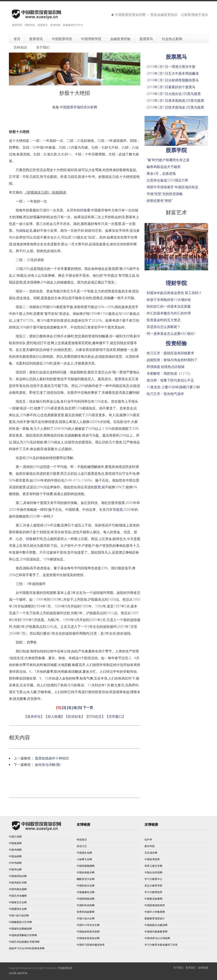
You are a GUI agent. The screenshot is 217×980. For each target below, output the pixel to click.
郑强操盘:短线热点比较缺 (166, 367)
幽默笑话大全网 (86, 879)
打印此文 (95, 716)
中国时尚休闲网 (86, 905)
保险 (22, 230)
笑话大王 (82, 846)
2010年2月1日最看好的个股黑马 (171, 87)
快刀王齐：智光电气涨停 (165, 394)
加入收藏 (54, 716)
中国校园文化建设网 (156, 925)
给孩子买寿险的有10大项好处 (169, 300)
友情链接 (203, 968)
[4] (74, 708)
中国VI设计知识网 (19, 915)
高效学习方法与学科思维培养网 (27, 948)
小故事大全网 (84, 859)
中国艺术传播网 (18, 896)
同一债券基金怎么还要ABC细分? (171, 334)
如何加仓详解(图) (48, 765)
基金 (64, 568)
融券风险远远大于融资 (164, 167)
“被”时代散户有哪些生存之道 (168, 160)
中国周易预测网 (86, 866)
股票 (118, 379)
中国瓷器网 (15, 843)
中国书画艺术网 (18, 883)
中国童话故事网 (153, 899)
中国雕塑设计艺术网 (20, 922)
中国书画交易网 (18, 889)
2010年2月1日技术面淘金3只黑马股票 (175, 107)
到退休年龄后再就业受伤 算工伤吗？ (174, 293)
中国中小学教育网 (155, 912)
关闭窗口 (115, 716)
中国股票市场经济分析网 (78, 107)
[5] (80, 708)
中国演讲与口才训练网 (157, 938)
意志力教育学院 (153, 886)
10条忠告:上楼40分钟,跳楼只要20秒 (173, 387)
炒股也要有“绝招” (160, 201)
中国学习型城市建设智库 (91, 945)
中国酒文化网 (84, 853)
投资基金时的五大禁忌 (164, 320)
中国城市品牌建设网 (20, 929)
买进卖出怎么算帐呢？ (164, 327)
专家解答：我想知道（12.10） (169, 373)
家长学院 (150, 846)
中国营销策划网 (86, 899)
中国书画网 (15, 850)
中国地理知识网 (18, 876)
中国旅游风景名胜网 (88, 932)
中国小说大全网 (86, 918)
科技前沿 (82, 840)
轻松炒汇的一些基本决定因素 (169, 306)
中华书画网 (15, 863)
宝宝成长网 (151, 853)
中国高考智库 (152, 859)
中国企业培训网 (153, 872)
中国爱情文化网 (18, 909)
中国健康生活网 (86, 892)
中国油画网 (15, 856)
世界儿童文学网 (153, 866)
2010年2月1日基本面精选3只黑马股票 (175, 101)
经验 (83, 210)
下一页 (88, 708)
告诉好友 (75, 716)
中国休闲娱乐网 (86, 872)
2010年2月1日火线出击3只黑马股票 (174, 94)
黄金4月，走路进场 (161, 173)
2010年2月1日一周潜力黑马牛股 (171, 67)
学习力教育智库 (153, 892)
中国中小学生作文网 (88, 925)
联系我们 (191, 968)
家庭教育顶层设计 (155, 918)
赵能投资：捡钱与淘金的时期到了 (172, 360)
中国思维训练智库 (155, 905)
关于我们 (178, 968)
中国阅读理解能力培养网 (23, 935)
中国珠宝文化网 (18, 902)
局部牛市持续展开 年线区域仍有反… (174, 187)
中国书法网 (15, 869)
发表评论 (34, 716)
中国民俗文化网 (86, 886)
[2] (64, 708)
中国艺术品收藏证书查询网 (24, 942)
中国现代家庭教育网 (156, 932)
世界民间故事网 (86, 912)
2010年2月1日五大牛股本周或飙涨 (173, 73)
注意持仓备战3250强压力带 (167, 180)
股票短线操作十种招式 (52, 758)
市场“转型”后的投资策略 (165, 194)
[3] (69, 708)
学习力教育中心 (153, 879)
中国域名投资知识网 (88, 938)
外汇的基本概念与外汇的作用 (169, 313)
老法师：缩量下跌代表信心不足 (170, 380)
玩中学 (148, 840)
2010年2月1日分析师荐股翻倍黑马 (173, 80)
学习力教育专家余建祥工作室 (161, 945)
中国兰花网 (15, 837)
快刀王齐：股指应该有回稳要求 (170, 353)
